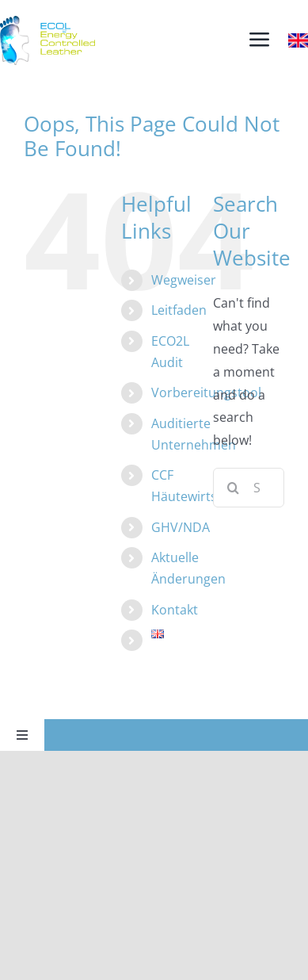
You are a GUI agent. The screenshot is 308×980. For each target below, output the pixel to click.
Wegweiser (184, 280)
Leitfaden (179, 310)
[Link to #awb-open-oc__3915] (259, 40)
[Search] (233, 488)
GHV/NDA (181, 527)
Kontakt (175, 610)
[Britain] (298, 40)
